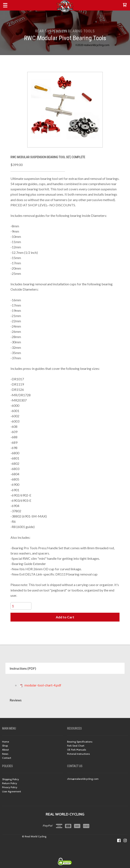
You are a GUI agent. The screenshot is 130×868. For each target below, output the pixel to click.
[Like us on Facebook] (119, 840)
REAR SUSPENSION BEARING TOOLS (65, 31)
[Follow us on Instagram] (125, 840)
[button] (125, 5)
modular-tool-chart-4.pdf (41, 685)
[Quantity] (21, 606)
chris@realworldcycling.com (83, 779)
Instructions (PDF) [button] (23, 668)
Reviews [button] (16, 700)
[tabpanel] (65, 684)
